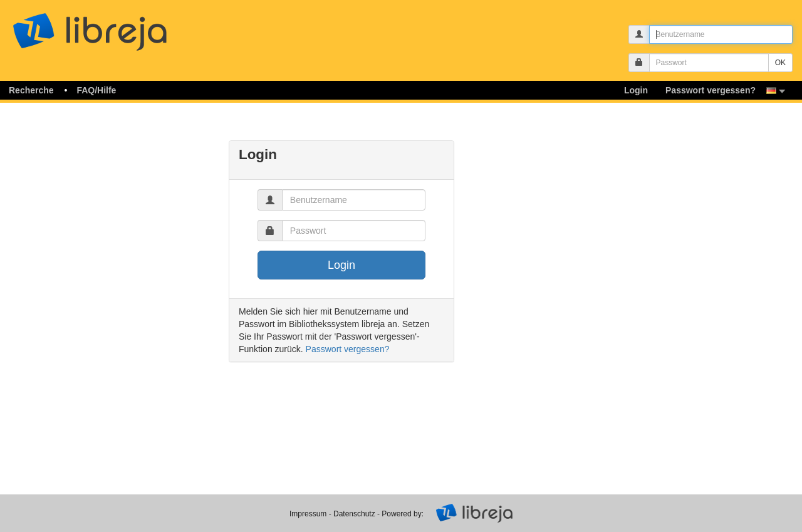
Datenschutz (354, 514)
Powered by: (403, 514)
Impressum (308, 514)
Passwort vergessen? (348, 349)
